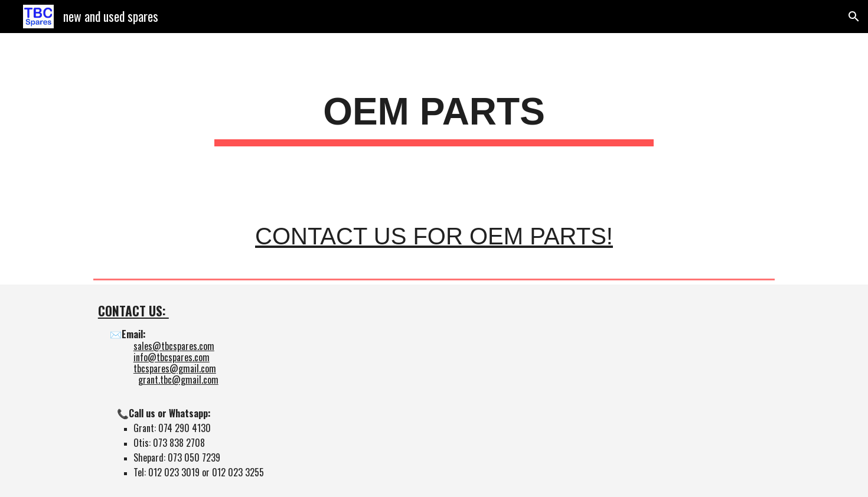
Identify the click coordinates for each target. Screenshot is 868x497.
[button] (854, 17)
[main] (434, 116)
